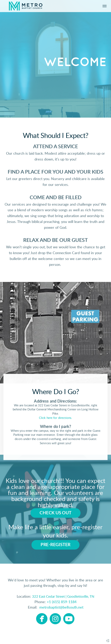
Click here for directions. (55, 418)
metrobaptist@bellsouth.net (60, 608)
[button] (55, 513)
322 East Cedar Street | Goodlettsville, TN (63, 597)
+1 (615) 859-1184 (62, 602)
